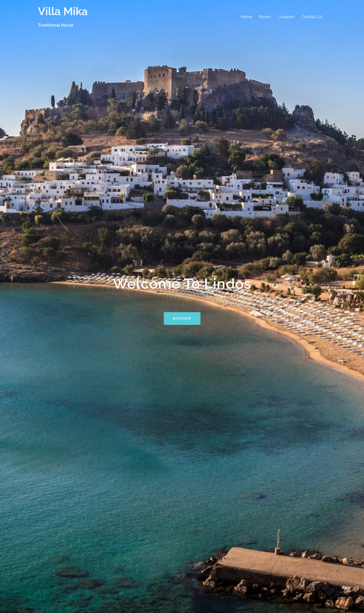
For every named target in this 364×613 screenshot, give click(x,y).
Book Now (182, 318)
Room (265, 17)
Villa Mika (63, 11)
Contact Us (312, 17)
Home (246, 17)
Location (286, 17)
